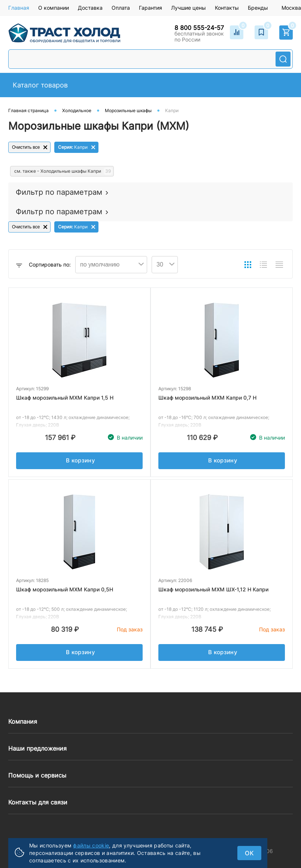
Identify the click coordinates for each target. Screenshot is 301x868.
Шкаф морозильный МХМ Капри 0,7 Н (207, 398)
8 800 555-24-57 (199, 28)
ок (249, 853)
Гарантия (150, 8)
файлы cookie (91, 845)
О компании (54, 8)
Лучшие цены (188, 8)
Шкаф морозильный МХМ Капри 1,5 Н (65, 398)
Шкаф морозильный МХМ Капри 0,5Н (65, 589)
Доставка (90, 8)
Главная (19, 8)
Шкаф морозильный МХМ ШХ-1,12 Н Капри (213, 589)
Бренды (258, 8)
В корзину (80, 462)
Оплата (121, 8)
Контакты (227, 8)
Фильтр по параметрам (59, 192)
